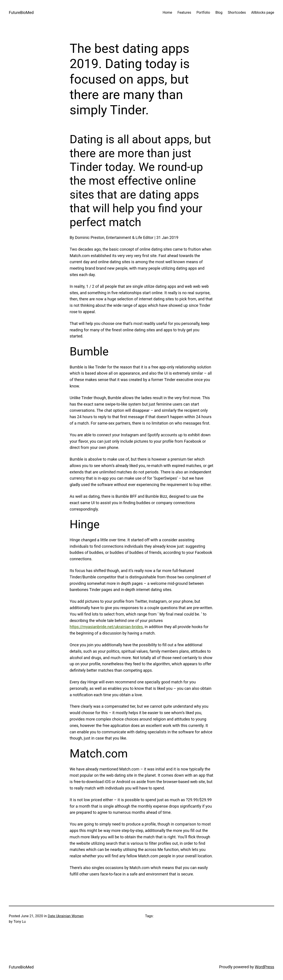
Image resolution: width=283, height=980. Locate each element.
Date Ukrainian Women (66, 916)
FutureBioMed (21, 12)
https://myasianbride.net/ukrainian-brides (106, 627)
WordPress (265, 967)
